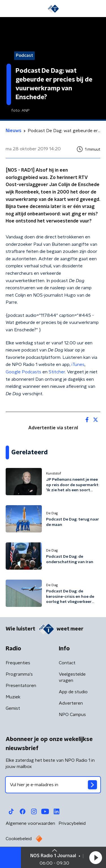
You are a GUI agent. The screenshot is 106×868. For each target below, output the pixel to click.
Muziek (13, 697)
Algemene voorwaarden (30, 823)
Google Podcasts (23, 372)
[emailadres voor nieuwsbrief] (53, 785)
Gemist (13, 708)
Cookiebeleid (19, 839)
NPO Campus (72, 715)
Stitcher (57, 372)
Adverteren (71, 703)
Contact (67, 663)
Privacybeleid (72, 823)
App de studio (73, 692)
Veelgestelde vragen (72, 677)
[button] (96, 857)
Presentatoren (21, 686)
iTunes (78, 365)
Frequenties (18, 663)
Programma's (19, 674)
